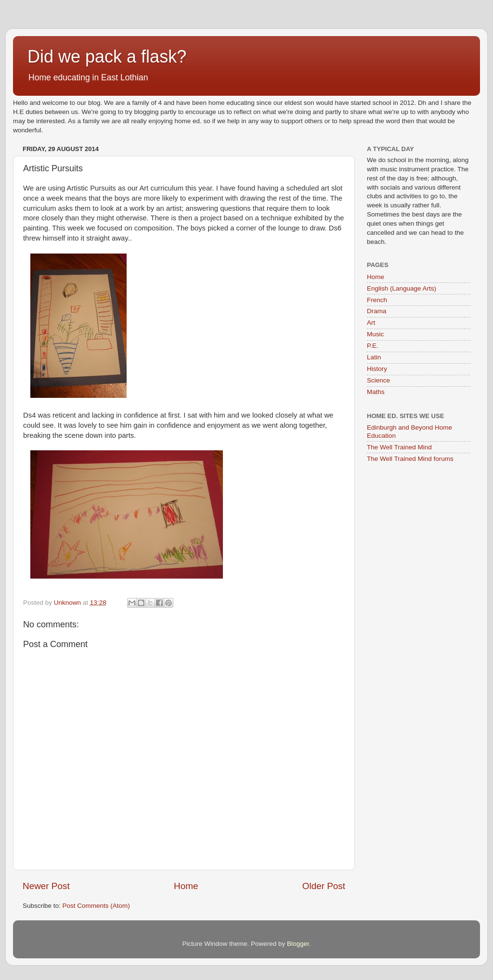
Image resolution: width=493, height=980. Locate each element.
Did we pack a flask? (107, 57)
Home (186, 886)
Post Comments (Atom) (96, 906)
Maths (376, 392)
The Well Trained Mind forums (410, 459)
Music (375, 334)
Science (378, 380)
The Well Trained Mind (399, 447)
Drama (377, 311)
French (377, 300)
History (377, 369)
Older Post (324, 886)
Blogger (298, 944)
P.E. (373, 346)
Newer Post (46, 886)
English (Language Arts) (402, 288)
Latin (374, 357)
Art (371, 323)
